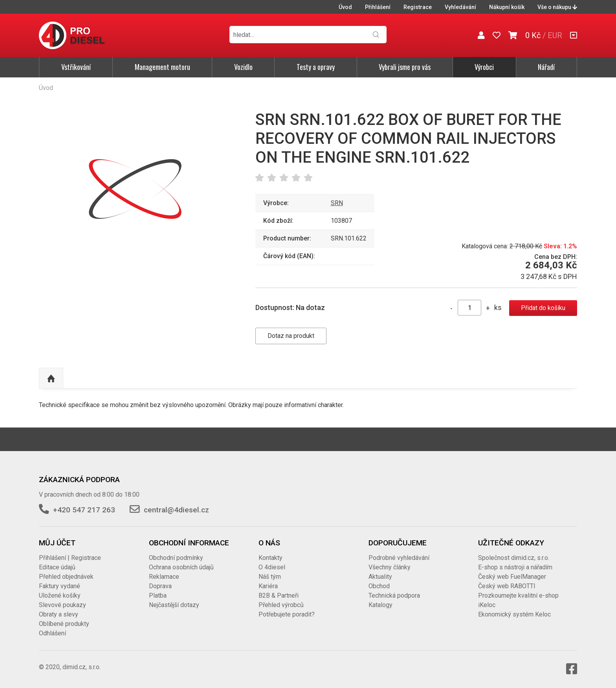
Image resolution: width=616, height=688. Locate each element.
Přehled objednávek (66, 577)
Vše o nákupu (557, 7)
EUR (555, 35)
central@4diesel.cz (176, 510)
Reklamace (164, 577)
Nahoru (51, 378)
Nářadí (546, 67)
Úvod (345, 7)
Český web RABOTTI (507, 586)
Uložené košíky (60, 595)
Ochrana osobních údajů (181, 567)
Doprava (160, 586)
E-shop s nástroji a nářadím (515, 567)
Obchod (379, 586)
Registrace (418, 7)
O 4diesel (272, 567)
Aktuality (380, 577)
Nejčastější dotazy (174, 605)
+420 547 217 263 (84, 510)
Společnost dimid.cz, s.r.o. (514, 558)
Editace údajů (57, 567)
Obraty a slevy (59, 614)
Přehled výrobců (281, 605)
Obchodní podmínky (176, 558)
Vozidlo (243, 67)
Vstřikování (76, 67)
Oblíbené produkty (64, 624)
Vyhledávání (460, 7)
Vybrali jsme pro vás (405, 67)
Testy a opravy (316, 67)
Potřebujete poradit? (287, 614)
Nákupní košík (507, 7)
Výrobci (484, 67)
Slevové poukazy (62, 605)
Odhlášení (52, 633)
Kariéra (268, 586)
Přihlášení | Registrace (70, 558)
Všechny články (390, 567)
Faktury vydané (60, 586)
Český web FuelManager (512, 577)
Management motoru (162, 67)
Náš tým (270, 577)
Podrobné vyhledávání (399, 558)
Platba (158, 595)
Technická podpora (394, 595)
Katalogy (380, 605)
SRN (337, 203)
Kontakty (270, 558)
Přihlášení (378, 7)
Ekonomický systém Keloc (514, 614)
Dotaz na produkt (291, 336)
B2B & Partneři (279, 595)
